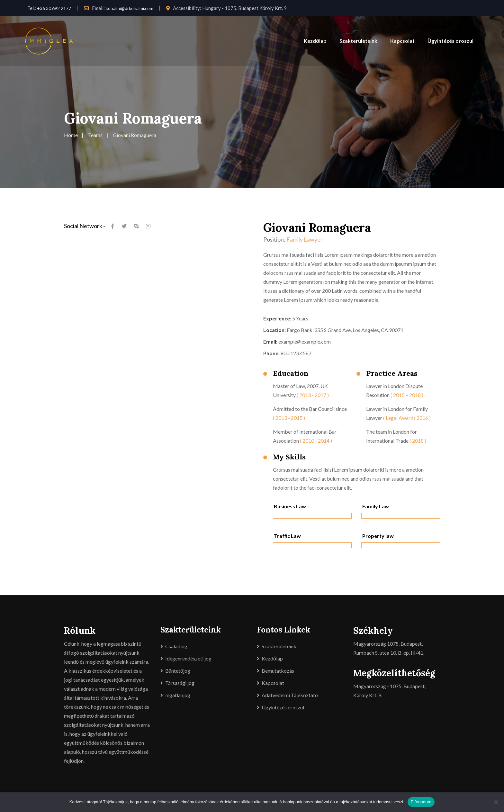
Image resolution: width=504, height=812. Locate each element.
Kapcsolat (402, 41)
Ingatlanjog (178, 695)
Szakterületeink (358, 41)
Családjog (176, 646)
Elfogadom (421, 802)
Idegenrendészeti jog (188, 658)
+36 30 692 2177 (54, 8)
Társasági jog (180, 683)
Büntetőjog (178, 671)
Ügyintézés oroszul (450, 41)
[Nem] (496, 802)
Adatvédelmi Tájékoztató (290, 695)
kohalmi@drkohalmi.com (130, 8)
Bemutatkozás (278, 671)
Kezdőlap (315, 41)
